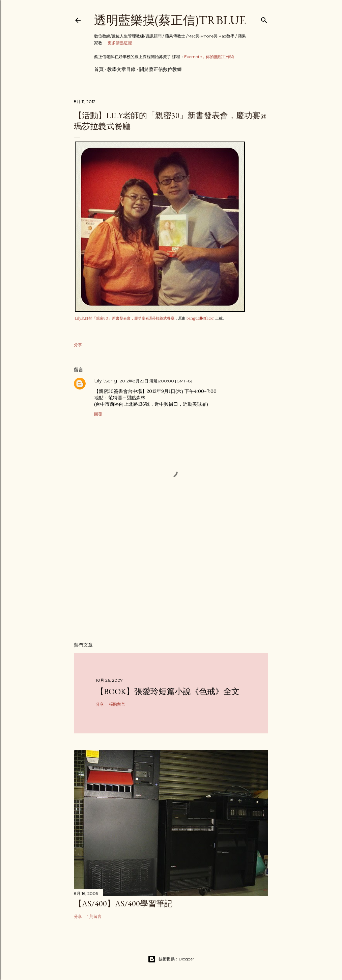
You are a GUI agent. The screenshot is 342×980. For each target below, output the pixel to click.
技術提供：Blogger (171, 959)
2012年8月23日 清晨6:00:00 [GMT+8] (156, 381)
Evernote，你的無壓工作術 (209, 57)
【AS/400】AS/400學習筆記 (123, 903)
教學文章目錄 (121, 69)
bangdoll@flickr (200, 318)
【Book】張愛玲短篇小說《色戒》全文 (168, 691)
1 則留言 (94, 916)
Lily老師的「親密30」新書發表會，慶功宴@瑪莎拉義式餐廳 (125, 318)
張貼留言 (117, 704)
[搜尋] (264, 19)
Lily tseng (106, 381)
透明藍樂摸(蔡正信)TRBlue (170, 20)
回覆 (98, 414)
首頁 (99, 69)
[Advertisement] (171, 578)
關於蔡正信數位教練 (161, 69)
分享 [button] (78, 345)
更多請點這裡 (120, 43)
